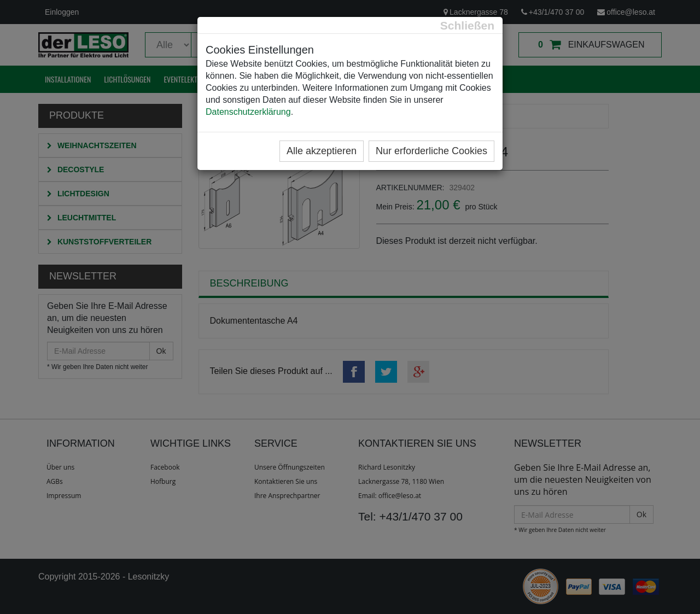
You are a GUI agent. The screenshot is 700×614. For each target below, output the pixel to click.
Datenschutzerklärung (248, 112)
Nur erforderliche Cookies (431, 151)
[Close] (467, 25)
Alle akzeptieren (322, 151)
